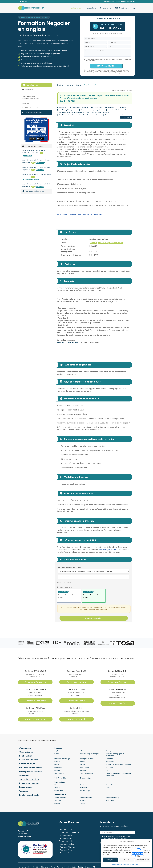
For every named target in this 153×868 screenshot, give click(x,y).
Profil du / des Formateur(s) (67, 115)
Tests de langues (87, 773)
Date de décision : (68, 246)
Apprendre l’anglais (67, 844)
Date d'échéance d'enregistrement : (68, 250)
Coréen (83, 762)
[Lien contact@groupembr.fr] (109, 550)
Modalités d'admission (101, 112)
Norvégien (58, 767)
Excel (82, 785)
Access (109, 788)
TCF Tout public (60, 778)
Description (62, 108)
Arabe (83, 764)
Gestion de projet (27, 764)
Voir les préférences (142, 860)
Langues (70, 85)
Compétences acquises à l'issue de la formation (73, 112)
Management (25, 748)
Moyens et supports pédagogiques (91, 110)
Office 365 (84, 788)
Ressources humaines (29, 760)
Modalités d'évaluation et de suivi (118, 110)
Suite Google (85, 791)
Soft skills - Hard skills (29, 779)
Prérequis (122, 108)
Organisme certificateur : (72, 255)
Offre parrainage (109, 2)
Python (57, 803)
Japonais (110, 759)
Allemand (84, 751)
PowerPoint (110, 785)
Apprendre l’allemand (68, 847)
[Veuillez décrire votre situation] (94, 577)
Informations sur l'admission (90, 115)
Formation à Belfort (118, 703)
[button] (149, 841)
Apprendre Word (66, 835)
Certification (97, 108)
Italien (57, 754)
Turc (108, 770)
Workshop (24, 791)
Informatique (60, 795)
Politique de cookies (117, 864)
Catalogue (60, 85)
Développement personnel (31, 771)
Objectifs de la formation (79, 108)
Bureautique (60, 782)
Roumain (109, 767)
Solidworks (84, 803)
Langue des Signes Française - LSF (119, 764)
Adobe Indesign (60, 798)
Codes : (64, 243)
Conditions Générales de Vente (132, 864)
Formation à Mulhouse (77, 682)
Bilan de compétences (29, 783)
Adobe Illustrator (86, 798)
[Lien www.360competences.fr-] (68, 342)
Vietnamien (110, 762)
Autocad (58, 800)
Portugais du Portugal (62, 759)
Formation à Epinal (76, 719)
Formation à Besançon (118, 682)
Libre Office (59, 791)
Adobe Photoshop (113, 798)
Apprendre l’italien (66, 850)
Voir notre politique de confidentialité (116, 838)
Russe (57, 764)
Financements (106, 8)
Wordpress (110, 800)
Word (56, 785)
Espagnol (110, 751)
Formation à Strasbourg (35, 682)
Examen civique (86, 778)
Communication (26, 752)
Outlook (57, 788)
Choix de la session (64, 583)
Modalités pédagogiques (66, 110)
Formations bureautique (69, 833)
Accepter (110, 860)
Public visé (110, 108)
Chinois (57, 762)
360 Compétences (122, 8)
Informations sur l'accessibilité (113, 115)
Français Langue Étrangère (90, 754)
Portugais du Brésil (87, 759)
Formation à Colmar (77, 701)
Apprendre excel (66, 838)
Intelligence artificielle (29, 795)
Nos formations (76, 8)
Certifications (59, 773)
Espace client (131, 2)
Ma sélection (30, 85)
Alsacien (83, 770)
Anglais (78, 85)
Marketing (24, 775)
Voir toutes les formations (33, 191)
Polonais (57, 770)
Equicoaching (25, 787)
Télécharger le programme (32, 113)
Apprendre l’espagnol (68, 853)
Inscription (126, 117)
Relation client (26, 756)
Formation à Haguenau (35, 719)
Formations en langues (69, 841)
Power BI (83, 800)
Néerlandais (85, 767)
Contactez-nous (121, 2)
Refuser (126, 860)
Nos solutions (91, 8)
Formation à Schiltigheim (35, 701)
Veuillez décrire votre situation (70, 567)
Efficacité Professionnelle (31, 768)
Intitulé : (64, 239)
